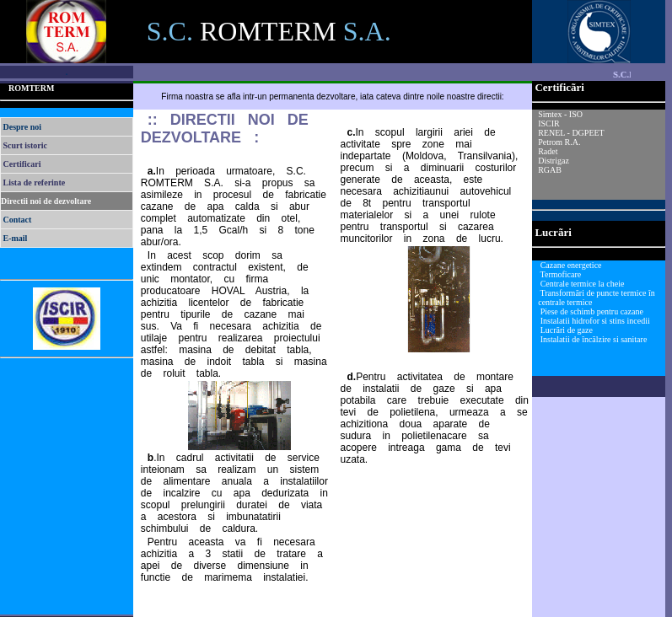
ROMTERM (31, 88)
